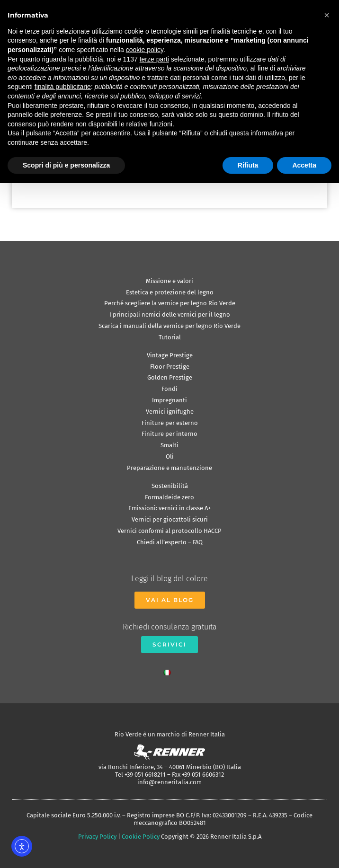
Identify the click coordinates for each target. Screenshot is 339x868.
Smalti (169, 445)
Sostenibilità (170, 486)
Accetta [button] (304, 165)
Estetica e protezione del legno (170, 292)
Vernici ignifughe (170, 412)
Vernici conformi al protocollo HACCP (169, 531)
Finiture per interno (169, 434)
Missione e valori (169, 281)
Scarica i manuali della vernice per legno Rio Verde (169, 326)
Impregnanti (169, 400)
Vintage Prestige (170, 355)
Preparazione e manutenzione (169, 468)
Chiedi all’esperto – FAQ (170, 542)
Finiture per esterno (170, 423)
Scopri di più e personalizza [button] (66, 165)
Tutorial (170, 337)
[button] (327, 15)
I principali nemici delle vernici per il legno (170, 314)
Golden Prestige (170, 377)
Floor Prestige (170, 367)
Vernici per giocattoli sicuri (170, 519)
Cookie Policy (141, 837)
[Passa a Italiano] (169, 670)
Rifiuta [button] (248, 165)
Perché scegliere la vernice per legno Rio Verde (170, 303)
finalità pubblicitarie (63, 87)
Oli (170, 456)
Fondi (169, 389)
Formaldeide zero (169, 497)
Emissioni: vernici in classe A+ (169, 508)
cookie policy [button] (145, 50)
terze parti (154, 59)
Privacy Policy (97, 837)
